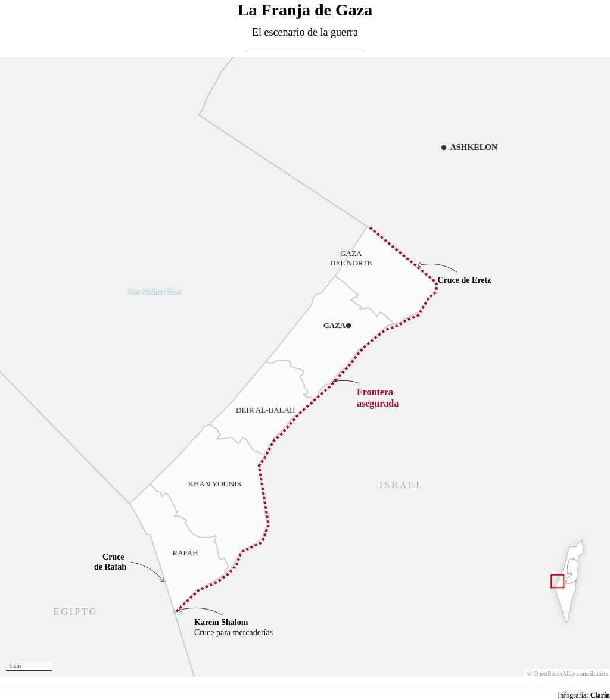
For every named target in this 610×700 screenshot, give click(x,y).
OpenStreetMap (547, 673)
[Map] (305, 367)
